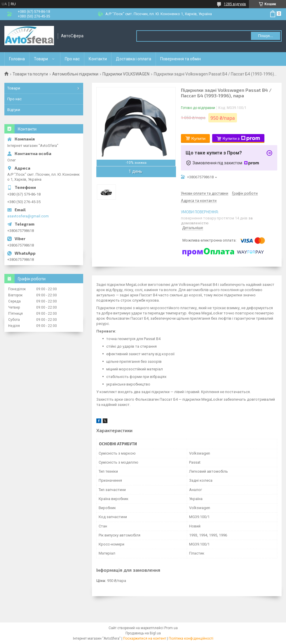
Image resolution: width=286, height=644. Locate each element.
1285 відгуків (235, 4)
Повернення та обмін (181, 59)
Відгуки (14, 110)
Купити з (241, 138)
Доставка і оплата (134, 59)
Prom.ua (171, 628)
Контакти (98, 59)
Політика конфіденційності (191, 638)
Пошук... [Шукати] (265, 36)
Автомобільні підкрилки (75, 74)
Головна (17, 59)
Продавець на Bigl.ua (143, 633)
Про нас (72, 59)
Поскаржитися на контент (145, 638)
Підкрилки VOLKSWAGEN (126, 74)
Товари (41, 59)
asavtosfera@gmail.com (28, 216)
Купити (198, 138)
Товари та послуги (30, 74)
